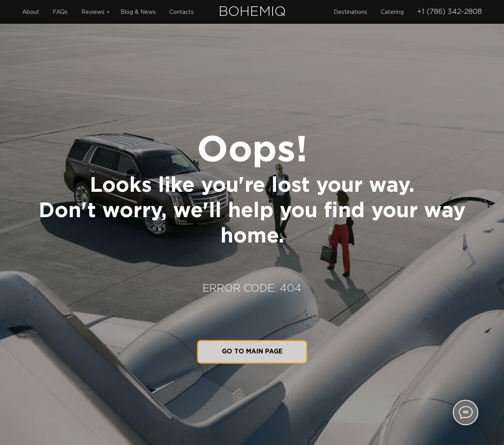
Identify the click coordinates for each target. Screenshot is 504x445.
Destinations (350, 12)
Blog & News (138, 12)
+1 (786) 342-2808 (450, 12)
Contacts (181, 12)
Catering (392, 12)
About (31, 12)
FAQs (60, 12)
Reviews (93, 12)
